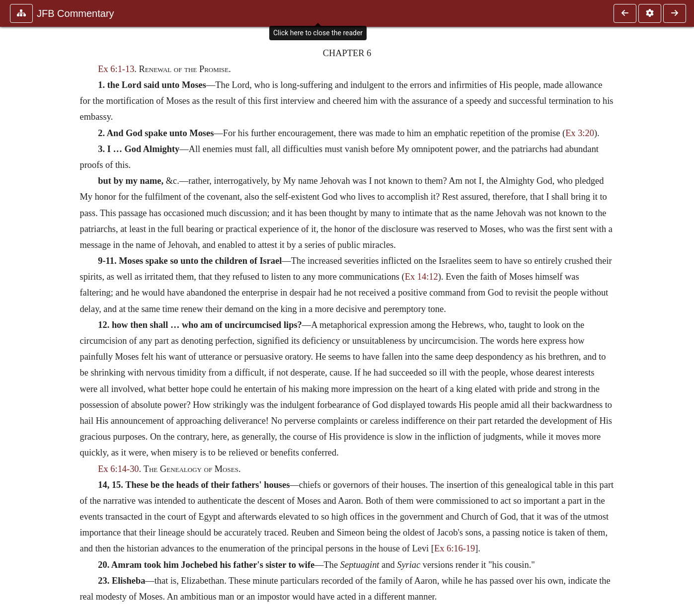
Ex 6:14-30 (118, 469)
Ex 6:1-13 (116, 69)
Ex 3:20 (580, 133)
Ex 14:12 (422, 277)
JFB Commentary (76, 13)
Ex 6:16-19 (455, 548)
